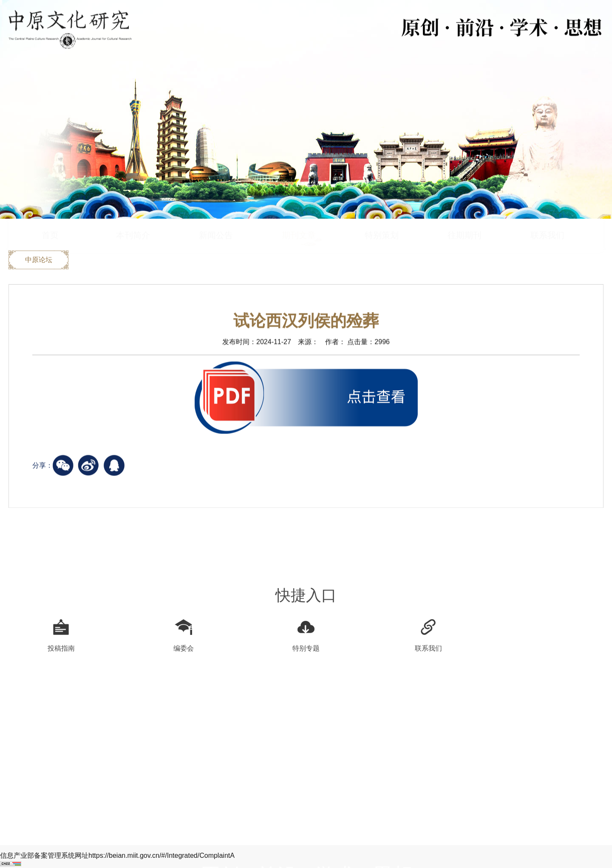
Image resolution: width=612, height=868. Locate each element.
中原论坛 (39, 261)
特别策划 (382, 220)
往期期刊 (465, 220)
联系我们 (547, 220)
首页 (50, 220)
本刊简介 (133, 220)
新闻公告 (216, 220)
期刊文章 (299, 220)
